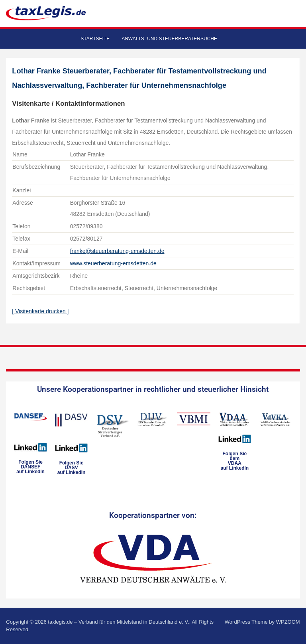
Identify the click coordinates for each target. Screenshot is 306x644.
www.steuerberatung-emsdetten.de (113, 263)
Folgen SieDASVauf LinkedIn (72, 468)
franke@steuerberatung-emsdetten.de (117, 251)
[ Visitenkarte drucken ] (40, 311)
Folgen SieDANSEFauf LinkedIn (30, 467)
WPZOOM (288, 622)
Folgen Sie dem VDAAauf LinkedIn (235, 461)
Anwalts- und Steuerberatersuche (169, 39)
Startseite (95, 39)
